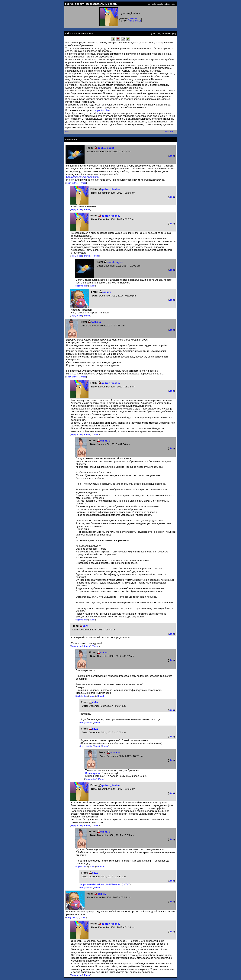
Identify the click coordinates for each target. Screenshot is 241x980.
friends (165, 4)
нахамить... (170, 132)
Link (67, 132)
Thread (83, 183)
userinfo (172, 4)
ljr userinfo (133, 18)
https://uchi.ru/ (102, 110)
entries (151, 4)
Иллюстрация (93, 773)
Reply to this (72, 183)
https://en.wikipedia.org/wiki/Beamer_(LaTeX (105, 884)
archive (158, 4)
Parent (87, 209)
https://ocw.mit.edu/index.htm (82, 177)
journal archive (135, 21)
